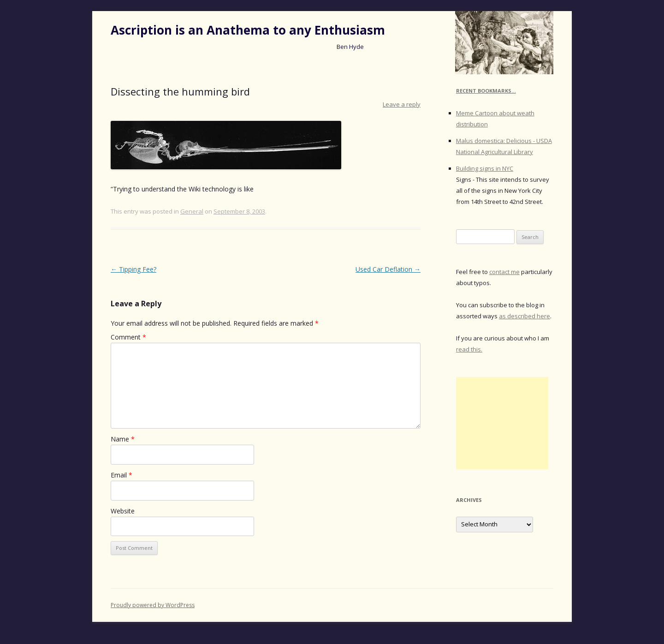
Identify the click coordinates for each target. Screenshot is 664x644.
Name (123, 439)
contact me (504, 272)
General (192, 211)
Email (122, 475)
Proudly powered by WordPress (153, 605)
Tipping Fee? (133, 269)
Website (123, 511)
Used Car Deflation (388, 269)
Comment (128, 337)
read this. (469, 349)
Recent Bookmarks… (486, 91)
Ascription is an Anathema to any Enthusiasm (248, 30)
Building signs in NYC (485, 168)
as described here (525, 316)
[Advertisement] (502, 423)
